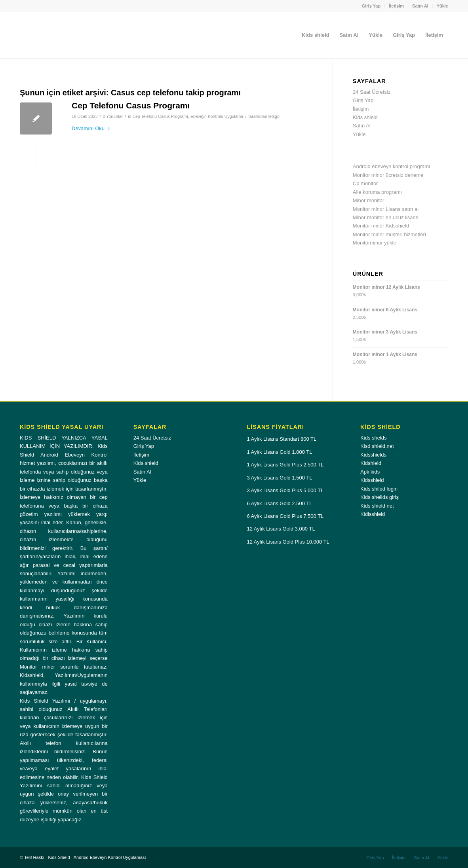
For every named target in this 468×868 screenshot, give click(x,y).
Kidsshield (372, 480)
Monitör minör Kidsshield (381, 226)
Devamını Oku (92, 128)
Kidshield (371, 463)
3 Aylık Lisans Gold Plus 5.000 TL (285, 490)
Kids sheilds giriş (380, 497)
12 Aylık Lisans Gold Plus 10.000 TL (288, 542)
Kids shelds (373, 438)
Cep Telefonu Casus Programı (131, 105)
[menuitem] (372, 6)
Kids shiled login (379, 489)
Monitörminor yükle (375, 243)
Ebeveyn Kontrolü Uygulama (217, 116)
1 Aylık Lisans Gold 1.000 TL (279, 452)
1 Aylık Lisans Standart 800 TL (282, 439)
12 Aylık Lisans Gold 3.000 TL (281, 529)
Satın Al (420, 6)
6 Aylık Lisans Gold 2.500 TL (279, 503)
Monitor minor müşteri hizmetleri (389, 234)
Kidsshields (373, 455)
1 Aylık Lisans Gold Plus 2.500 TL (285, 465)
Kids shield (365, 117)
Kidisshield (373, 514)
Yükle (442, 6)
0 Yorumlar (113, 116)
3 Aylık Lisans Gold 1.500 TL (279, 478)
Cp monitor (365, 183)
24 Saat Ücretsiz (372, 92)
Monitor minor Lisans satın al (386, 209)
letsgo (274, 116)
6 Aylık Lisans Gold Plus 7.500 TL (285, 516)
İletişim (396, 6)
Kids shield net (377, 506)
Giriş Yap (371, 6)
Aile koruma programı (377, 192)
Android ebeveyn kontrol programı (392, 166)
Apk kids (370, 472)
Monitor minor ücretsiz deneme (388, 175)
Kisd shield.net (377, 446)
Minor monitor (368, 200)
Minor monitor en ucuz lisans (385, 217)
